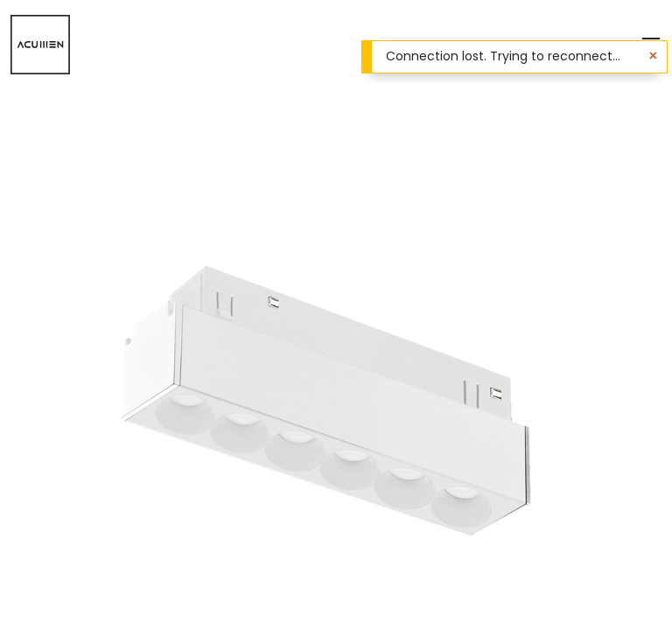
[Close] (653, 56)
